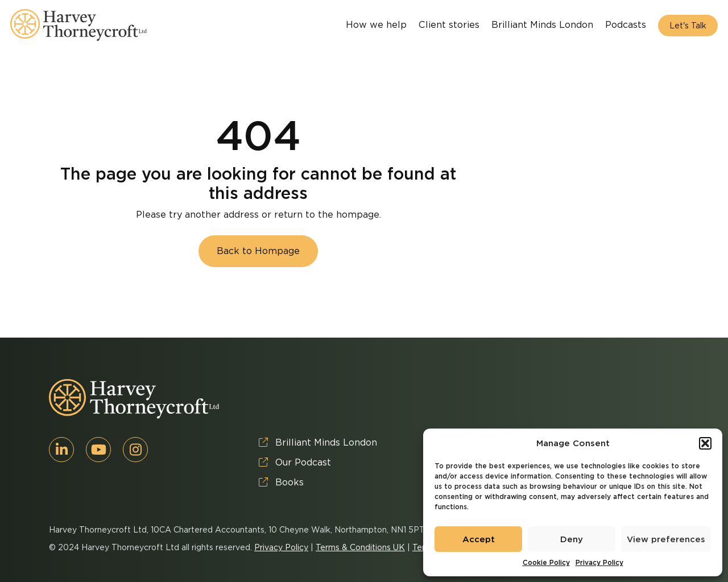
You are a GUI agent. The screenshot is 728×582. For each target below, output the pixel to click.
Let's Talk (688, 26)
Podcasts (626, 25)
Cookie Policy (546, 562)
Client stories (449, 25)
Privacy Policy (599, 562)
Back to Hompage (258, 251)
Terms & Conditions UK (360, 547)
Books (281, 482)
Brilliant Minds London (542, 25)
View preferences (666, 539)
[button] (705, 443)
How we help (376, 25)
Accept (479, 539)
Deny (572, 539)
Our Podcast (295, 462)
